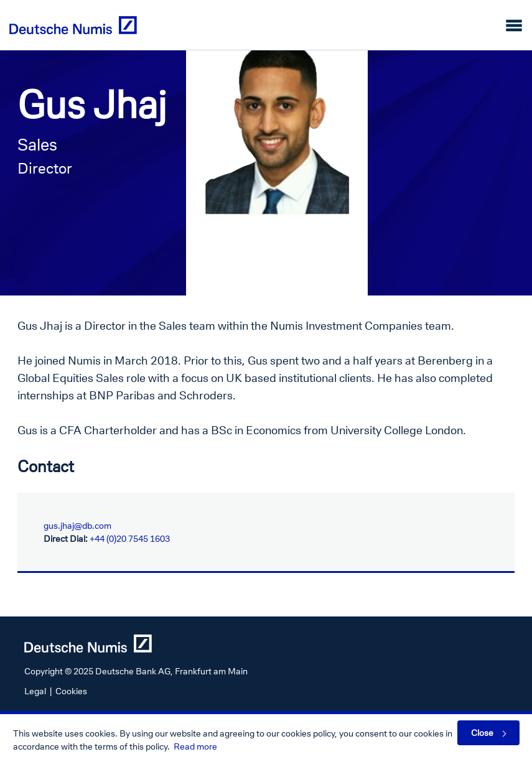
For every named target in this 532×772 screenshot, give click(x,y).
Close (482, 732)
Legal (35, 691)
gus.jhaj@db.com (77, 525)
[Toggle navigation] (514, 25)
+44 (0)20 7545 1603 (130, 538)
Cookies (71, 691)
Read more (195, 746)
